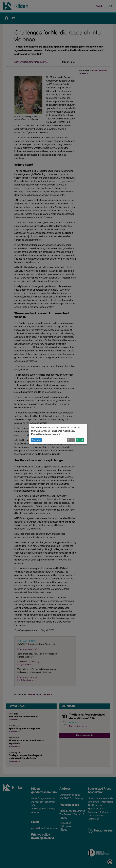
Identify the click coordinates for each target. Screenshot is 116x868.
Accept (80, 440)
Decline (71, 440)
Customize (37, 440)
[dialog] (58, 434)
